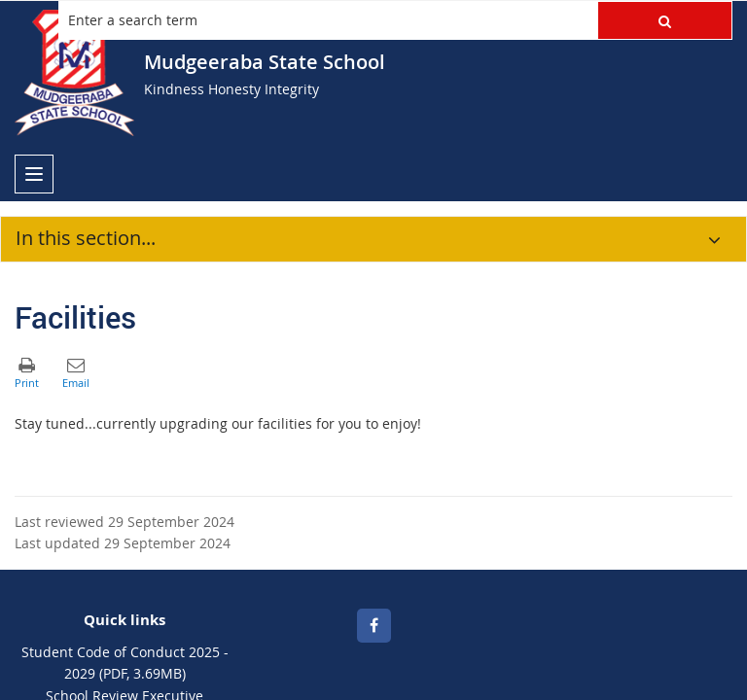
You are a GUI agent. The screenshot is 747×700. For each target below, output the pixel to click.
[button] (665, 20)
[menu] (34, 174)
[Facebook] (374, 626)
